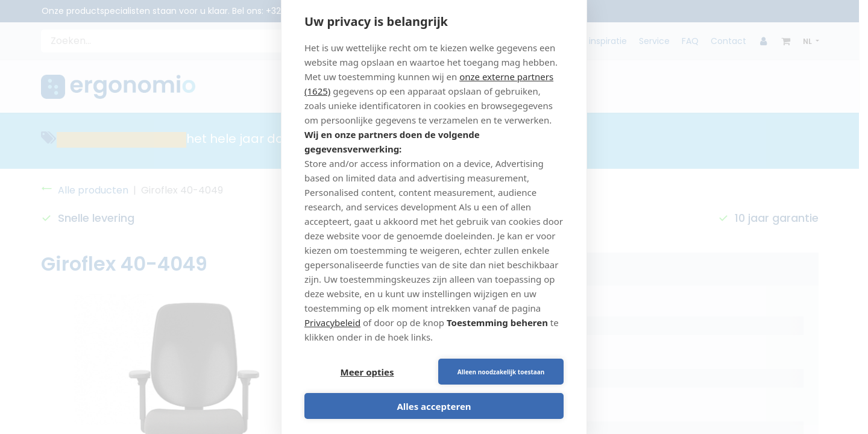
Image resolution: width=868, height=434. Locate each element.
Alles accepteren (434, 406)
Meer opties (367, 372)
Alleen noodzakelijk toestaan (501, 372)
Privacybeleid (332, 322)
